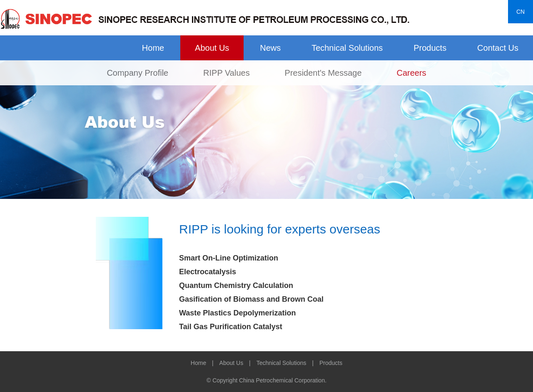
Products (430, 48)
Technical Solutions (347, 48)
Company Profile (137, 73)
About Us (212, 48)
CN (521, 12)
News (270, 48)
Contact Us (498, 48)
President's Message (323, 73)
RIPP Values (227, 73)
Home (153, 48)
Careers (411, 73)
